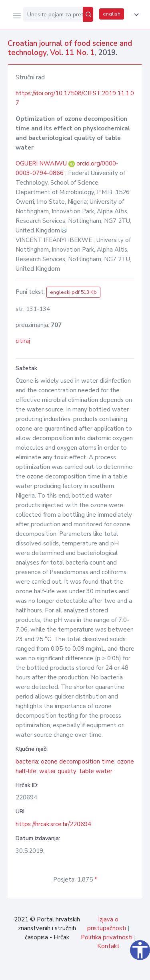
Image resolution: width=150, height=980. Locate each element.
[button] (135, 15)
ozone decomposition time (78, 762)
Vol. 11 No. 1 (72, 53)
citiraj (23, 341)
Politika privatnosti (107, 937)
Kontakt (108, 946)
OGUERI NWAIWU (42, 163)
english (112, 14)
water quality (58, 771)
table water (96, 771)
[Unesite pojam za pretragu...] (53, 14)
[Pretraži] (88, 14)
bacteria (27, 762)
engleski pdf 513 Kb (73, 292)
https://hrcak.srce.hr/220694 (53, 824)
